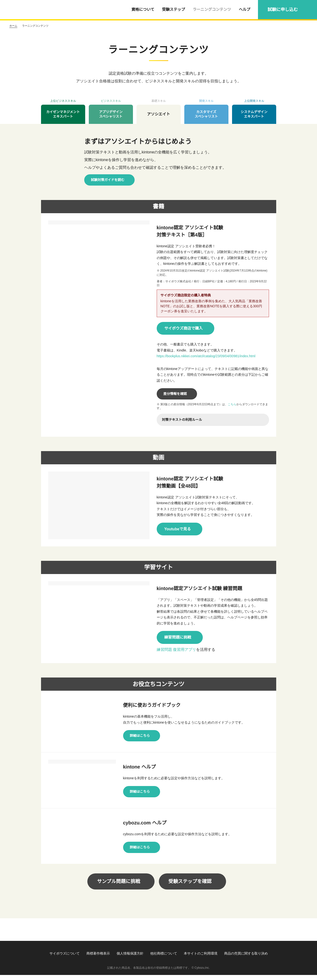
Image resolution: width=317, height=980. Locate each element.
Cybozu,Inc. (202, 973)
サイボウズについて (65, 958)
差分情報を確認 (175, 394)
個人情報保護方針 (130, 958)
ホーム (13, 26)
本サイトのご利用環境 (201, 958)
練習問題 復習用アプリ (176, 650)
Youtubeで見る (178, 529)
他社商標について (164, 958)
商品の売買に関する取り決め (246, 958)
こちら (233, 404)
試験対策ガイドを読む (108, 180)
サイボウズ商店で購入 (184, 328)
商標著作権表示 (98, 958)
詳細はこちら (140, 736)
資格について (143, 10)
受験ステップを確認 (190, 886)
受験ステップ (173, 10)
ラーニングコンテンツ (212, 10)
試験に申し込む (283, 10)
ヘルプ (245, 10)
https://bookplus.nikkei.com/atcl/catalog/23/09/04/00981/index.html (212, 356)
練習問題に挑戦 (178, 637)
